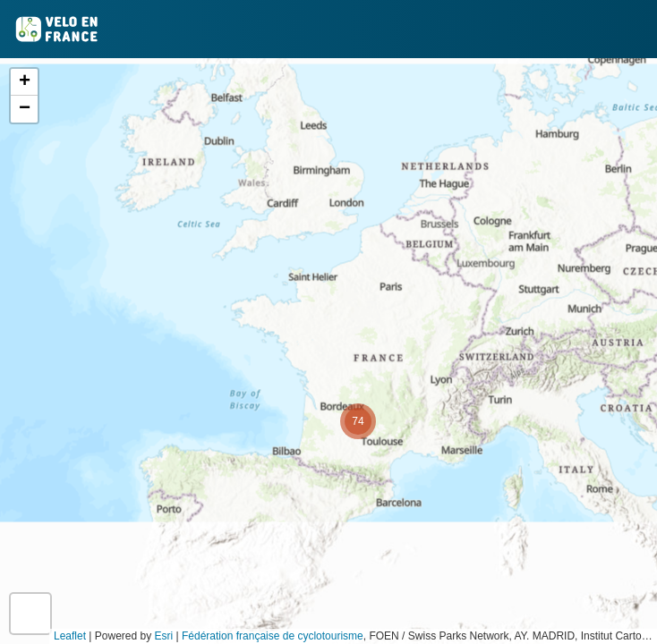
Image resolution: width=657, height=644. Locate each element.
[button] (358, 421)
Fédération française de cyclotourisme (273, 636)
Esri (164, 636)
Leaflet (70, 636)
